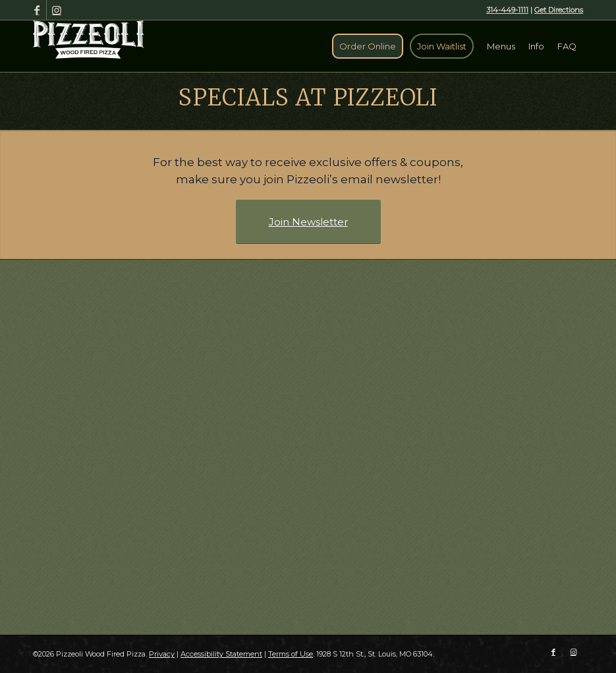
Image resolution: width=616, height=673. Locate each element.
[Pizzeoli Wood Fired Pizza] (89, 40)
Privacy (162, 654)
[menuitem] (368, 46)
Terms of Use (291, 654)
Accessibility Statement (221, 654)
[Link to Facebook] (37, 10)
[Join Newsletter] (308, 222)
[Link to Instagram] (57, 10)
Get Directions (559, 10)
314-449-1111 (507, 10)
